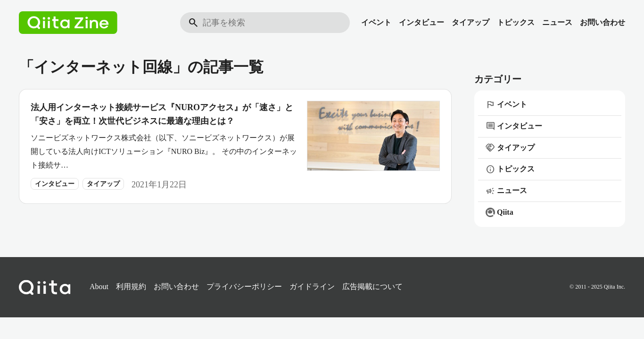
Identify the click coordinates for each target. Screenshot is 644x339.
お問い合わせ (603, 22)
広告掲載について (372, 287)
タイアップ (471, 22)
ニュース (557, 22)
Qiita (500, 212)
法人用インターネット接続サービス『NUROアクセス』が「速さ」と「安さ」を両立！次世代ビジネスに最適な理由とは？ (162, 114)
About (99, 287)
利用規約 (131, 287)
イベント (376, 22)
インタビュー (421, 22)
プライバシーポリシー (244, 287)
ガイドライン (312, 287)
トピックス (516, 22)
